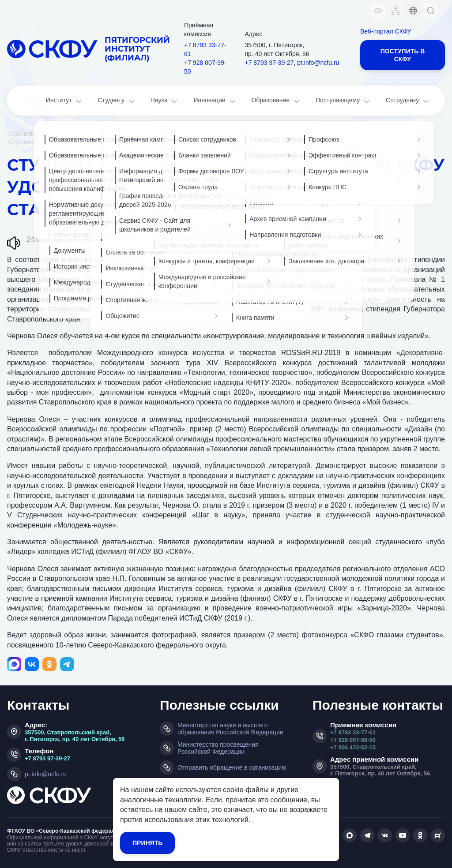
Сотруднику (408, 101)
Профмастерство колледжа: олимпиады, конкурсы (238, 239)
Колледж (137, 239)
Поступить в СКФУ (403, 55)
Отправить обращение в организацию (232, 767)
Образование (276, 101)
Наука (165, 101)
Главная (20, 134)
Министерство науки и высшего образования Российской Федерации (230, 729)
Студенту (117, 101)
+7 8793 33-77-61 (205, 49)
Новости (94, 134)
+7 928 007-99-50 (205, 67)
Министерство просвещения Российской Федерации (218, 748)
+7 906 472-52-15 (353, 747)
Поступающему (343, 101)
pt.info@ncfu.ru (318, 63)
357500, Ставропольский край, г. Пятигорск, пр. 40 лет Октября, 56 (75, 736)
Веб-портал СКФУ (386, 31)
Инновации (215, 101)
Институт (65, 101)
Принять (147, 843)
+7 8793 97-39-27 (269, 63)
